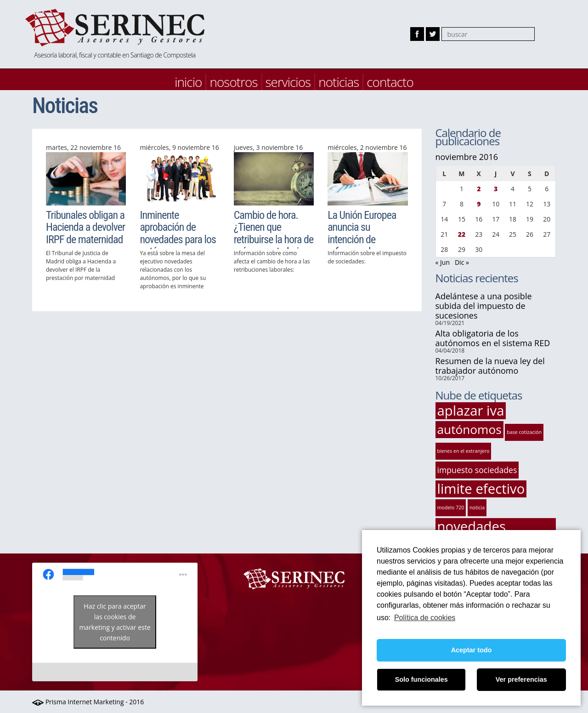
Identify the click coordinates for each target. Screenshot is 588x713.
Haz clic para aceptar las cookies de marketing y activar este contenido (115, 622)
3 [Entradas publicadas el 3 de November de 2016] (496, 189)
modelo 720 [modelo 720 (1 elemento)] (451, 508)
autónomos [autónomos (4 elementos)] (469, 429)
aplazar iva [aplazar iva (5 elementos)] (471, 411)
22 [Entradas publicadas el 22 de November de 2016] (462, 234)
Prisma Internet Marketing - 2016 (88, 702)
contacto (390, 82)
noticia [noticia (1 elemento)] (477, 508)
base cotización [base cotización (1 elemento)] (524, 432)
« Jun (443, 262)
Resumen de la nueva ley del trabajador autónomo (490, 366)
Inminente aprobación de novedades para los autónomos (178, 233)
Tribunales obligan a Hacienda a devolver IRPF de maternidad (85, 227)
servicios (288, 82)
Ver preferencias (521, 679)
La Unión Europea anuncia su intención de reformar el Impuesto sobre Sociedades (362, 245)
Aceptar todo (472, 650)
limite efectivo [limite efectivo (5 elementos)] (481, 489)
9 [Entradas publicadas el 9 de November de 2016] (479, 204)
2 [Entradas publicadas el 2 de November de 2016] (479, 189)
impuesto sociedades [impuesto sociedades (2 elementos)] (477, 470)
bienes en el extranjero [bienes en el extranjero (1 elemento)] (464, 451)
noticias (339, 82)
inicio (188, 82)
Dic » (462, 262)
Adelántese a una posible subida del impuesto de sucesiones (484, 306)
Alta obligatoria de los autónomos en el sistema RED (493, 338)
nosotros (233, 82)
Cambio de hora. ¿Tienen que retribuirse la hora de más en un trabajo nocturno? (274, 240)
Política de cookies (425, 618)
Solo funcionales (421, 679)
